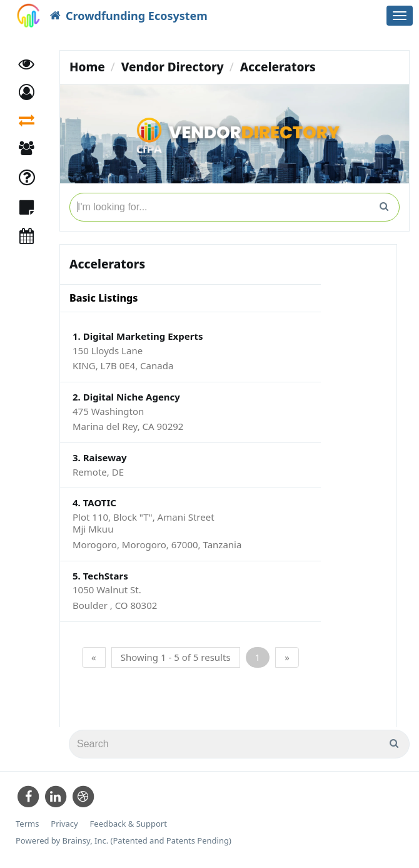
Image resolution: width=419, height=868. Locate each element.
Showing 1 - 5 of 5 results (176, 657)
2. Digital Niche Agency (126, 397)
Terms (27, 824)
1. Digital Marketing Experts (138, 336)
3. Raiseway (100, 457)
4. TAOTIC (94, 503)
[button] (27, 92)
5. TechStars (100, 576)
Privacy (64, 824)
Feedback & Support (129, 824)
